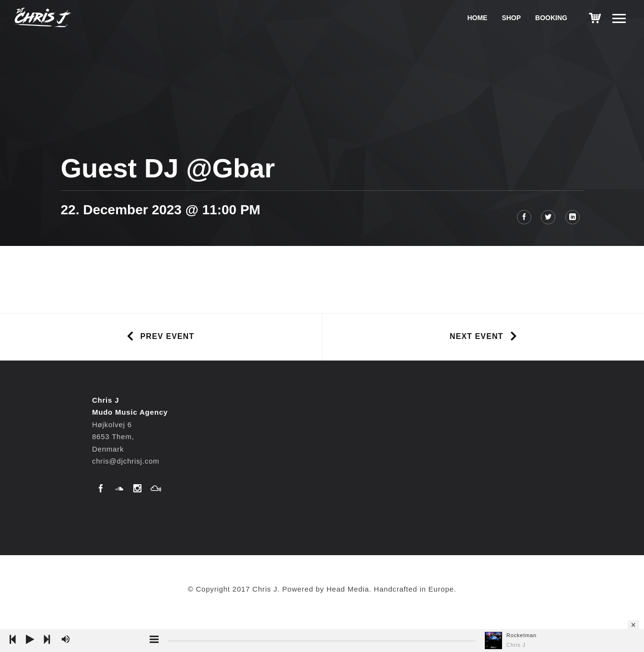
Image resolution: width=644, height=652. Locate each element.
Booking (551, 18)
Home (477, 18)
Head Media (348, 589)
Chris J (516, 645)
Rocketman (521, 635)
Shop (511, 18)
